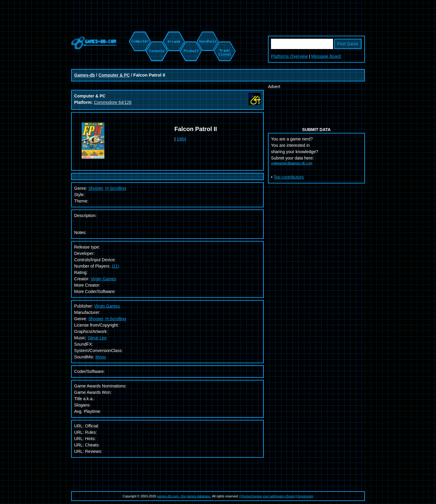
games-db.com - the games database (184, 496)
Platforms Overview (289, 56)
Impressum (305, 496)
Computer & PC (114, 75)
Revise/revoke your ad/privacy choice (268, 496)
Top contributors (289, 177)
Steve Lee (97, 338)
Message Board (326, 56)
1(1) (116, 266)
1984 (182, 139)
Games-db (84, 75)
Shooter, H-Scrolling (107, 319)
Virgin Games (103, 279)
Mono (101, 357)
